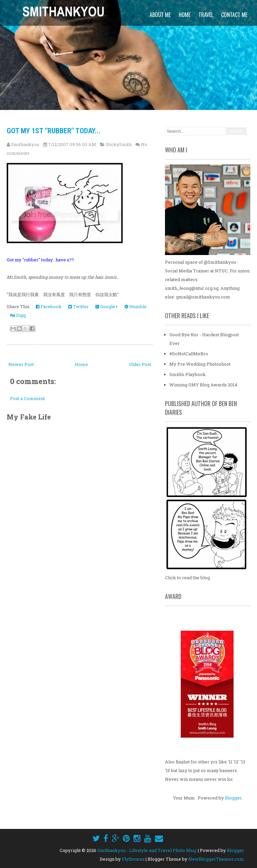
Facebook (49, 306)
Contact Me (234, 15)
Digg (18, 315)
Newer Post (21, 364)
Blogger (233, 798)
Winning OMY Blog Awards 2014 (203, 385)
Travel (206, 15)
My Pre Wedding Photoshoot (200, 364)
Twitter (78, 306)
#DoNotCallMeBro (189, 354)
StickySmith (119, 144)
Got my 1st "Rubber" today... (54, 131)
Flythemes (133, 859)
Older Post (140, 364)
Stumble (136, 306)
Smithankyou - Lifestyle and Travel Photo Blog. (147, 850)
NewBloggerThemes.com (216, 859)
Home (185, 15)
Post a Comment (27, 398)
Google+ (107, 306)
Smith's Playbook (188, 374)
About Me (160, 15)
